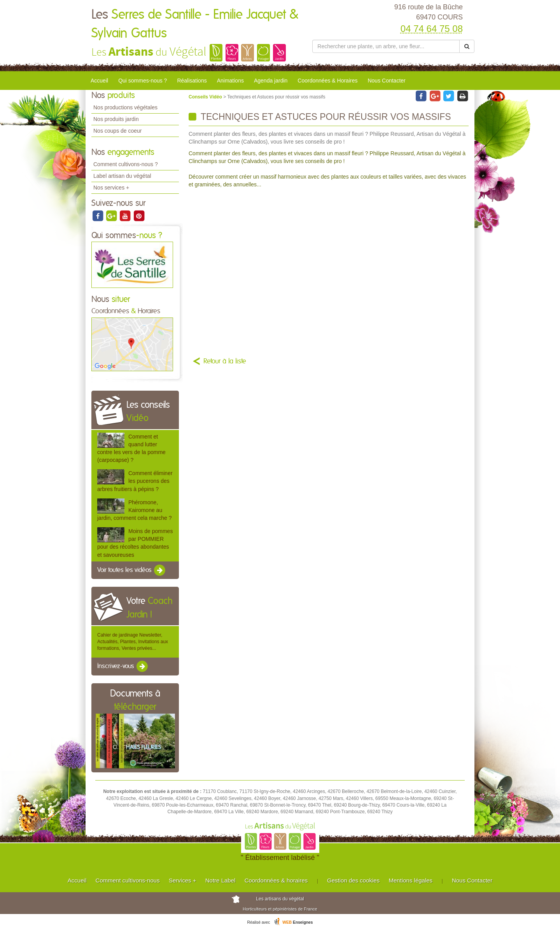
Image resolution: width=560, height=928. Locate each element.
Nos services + (111, 188)
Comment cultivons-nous (128, 880)
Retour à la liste (225, 361)
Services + (182, 880)
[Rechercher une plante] (386, 46)
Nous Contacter (386, 81)
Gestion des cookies (353, 880)
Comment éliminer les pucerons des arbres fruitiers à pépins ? (135, 481)
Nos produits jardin (116, 119)
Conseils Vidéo (206, 97)
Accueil (99, 81)
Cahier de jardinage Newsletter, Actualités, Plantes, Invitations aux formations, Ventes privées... (133, 642)
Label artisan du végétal (122, 176)
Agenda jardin (271, 81)
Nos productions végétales (125, 107)
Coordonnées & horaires (276, 880)
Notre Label (220, 880)
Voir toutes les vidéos (132, 570)
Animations (230, 81)
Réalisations (192, 81)
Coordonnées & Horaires (327, 81)
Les (195, 24)
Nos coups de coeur (118, 131)
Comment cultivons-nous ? (126, 164)
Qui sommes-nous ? (143, 81)
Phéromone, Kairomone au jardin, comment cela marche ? (134, 510)
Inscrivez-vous (123, 667)
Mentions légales (411, 880)
